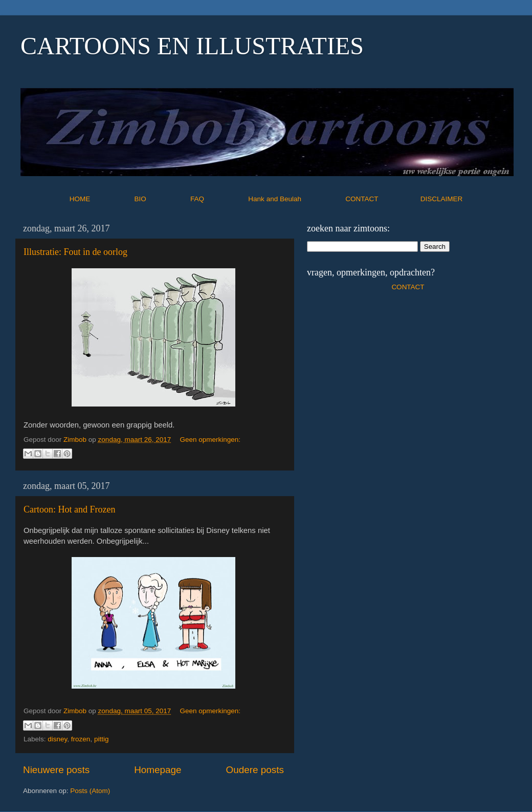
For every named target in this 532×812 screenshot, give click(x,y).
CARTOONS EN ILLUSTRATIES (192, 46)
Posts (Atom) (90, 791)
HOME (101, 199)
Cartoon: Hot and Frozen (69, 509)
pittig (102, 739)
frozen (81, 739)
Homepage (158, 770)
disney (57, 739)
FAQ (218, 199)
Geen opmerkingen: (210, 440)
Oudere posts (255, 770)
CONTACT (383, 199)
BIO (162, 199)
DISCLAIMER (442, 199)
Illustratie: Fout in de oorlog (75, 252)
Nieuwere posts (56, 770)
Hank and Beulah (296, 199)
